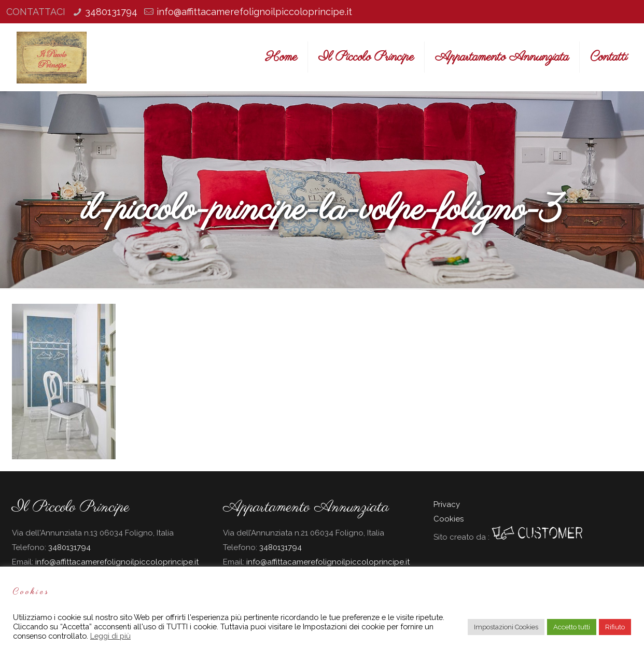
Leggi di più (110, 636)
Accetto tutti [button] (572, 627)
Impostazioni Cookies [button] (506, 627)
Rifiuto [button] (615, 627)
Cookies (449, 519)
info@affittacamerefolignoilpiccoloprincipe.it (254, 12)
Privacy (447, 504)
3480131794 (111, 12)
